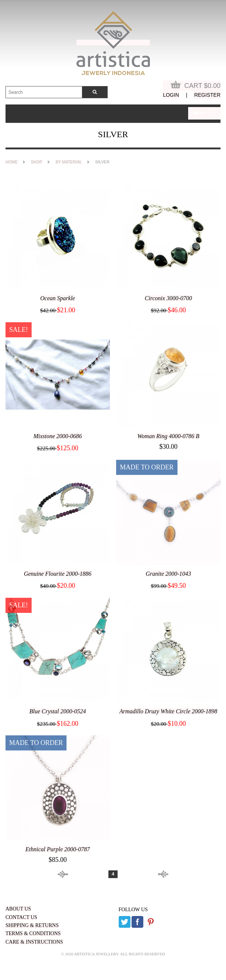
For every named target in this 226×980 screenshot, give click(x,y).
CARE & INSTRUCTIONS (34, 942)
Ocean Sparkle (58, 298)
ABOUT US (18, 909)
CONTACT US (21, 917)
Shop (37, 162)
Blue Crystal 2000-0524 (58, 711)
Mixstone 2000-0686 (58, 436)
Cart (195, 85)
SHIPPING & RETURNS (32, 925)
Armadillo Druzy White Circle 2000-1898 (168, 711)
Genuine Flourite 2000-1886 (58, 574)
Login (171, 95)
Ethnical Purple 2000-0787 (58, 849)
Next (148, 874)
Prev (78, 874)
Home (12, 162)
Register (207, 95)
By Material (69, 162)
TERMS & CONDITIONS (33, 933)
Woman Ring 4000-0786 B (168, 436)
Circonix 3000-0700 (168, 298)
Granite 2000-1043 (168, 574)
